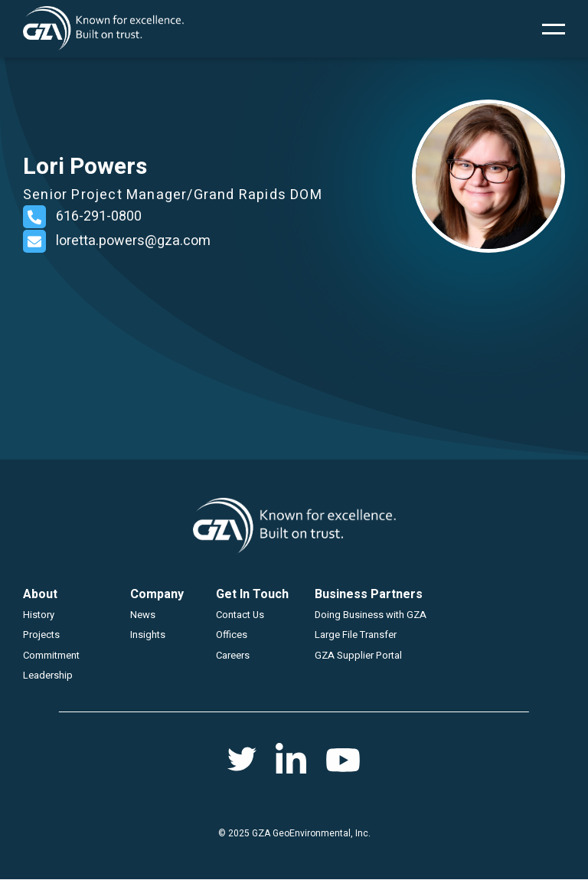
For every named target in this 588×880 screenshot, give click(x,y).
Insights (148, 635)
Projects (41, 635)
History (39, 615)
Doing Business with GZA (371, 615)
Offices (232, 635)
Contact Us (240, 615)
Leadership (48, 675)
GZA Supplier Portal (358, 655)
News (143, 615)
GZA (103, 29)
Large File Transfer (356, 635)
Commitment (51, 655)
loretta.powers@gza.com (133, 241)
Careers (233, 655)
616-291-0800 (99, 216)
